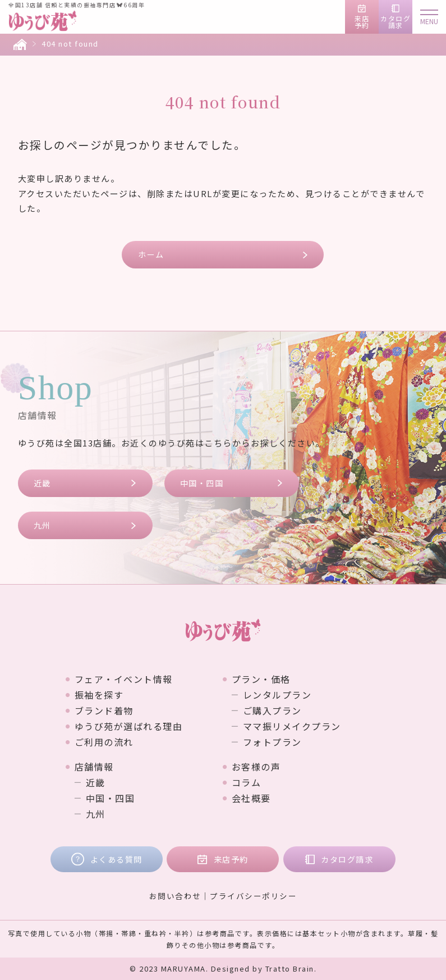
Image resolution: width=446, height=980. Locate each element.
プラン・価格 (261, 679)
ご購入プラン (272, 710)
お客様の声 (256, 767)
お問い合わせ (175, 896)
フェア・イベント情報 (124, 679)
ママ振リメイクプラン (292, 726)
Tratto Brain (290, 968)
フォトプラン (272, 742)
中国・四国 (202, 483)
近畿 (42, 483)
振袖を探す (99, 695)
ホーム (151, 254)
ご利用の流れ (104, 742)
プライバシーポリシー (253, 896)
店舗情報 (94, 767)
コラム (247, 782)
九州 (42, 525)
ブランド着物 (104, 710)
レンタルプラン (277, 695)
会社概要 (251, 798)
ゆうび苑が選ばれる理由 (129, 726)
